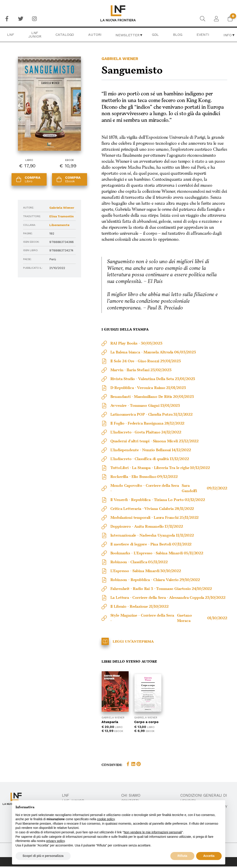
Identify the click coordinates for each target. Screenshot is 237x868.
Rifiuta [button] (182, 856)
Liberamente (59, 225)
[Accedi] (216, 19)
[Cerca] (203, 19)
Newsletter (127, 35)
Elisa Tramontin (62, 216)
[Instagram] (34, 19)
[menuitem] (7, 19)
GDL (155, 35)
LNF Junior (35, 35)
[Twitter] (21, 19)
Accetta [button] (209, 856)
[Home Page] (118, 13)
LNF (11, 35)
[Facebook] (7, 19)
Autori (95, 35)
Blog (178, 35)
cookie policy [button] (106, 819)
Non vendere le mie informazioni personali (153, 832)
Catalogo (65, 35)
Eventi (203, 35)
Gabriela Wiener (62, 208)
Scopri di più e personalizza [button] (43, 856)
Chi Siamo (131, 796)
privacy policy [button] (55, 841)
